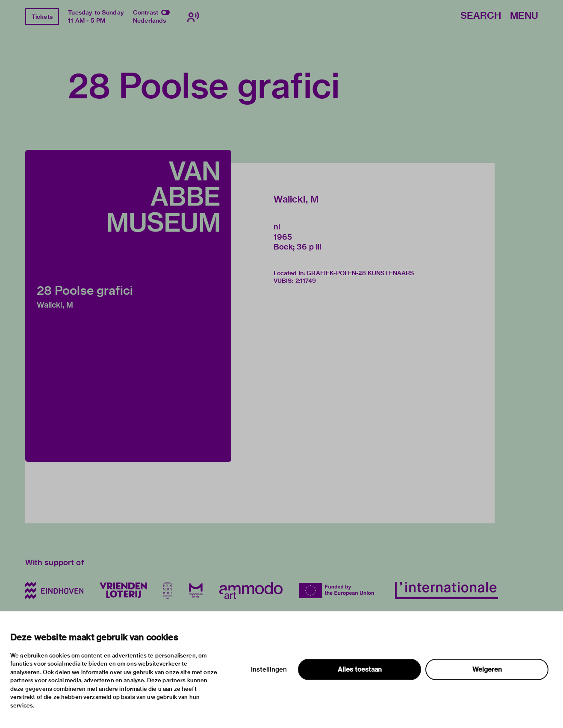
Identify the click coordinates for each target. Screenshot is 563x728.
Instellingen (269, 669)
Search (481, 16)
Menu (524, 16)
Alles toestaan (360, 669)
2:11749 (306, 281)
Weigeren (487, 669)
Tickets (42, 17)
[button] (128, 306)
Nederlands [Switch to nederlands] (150, 21)
